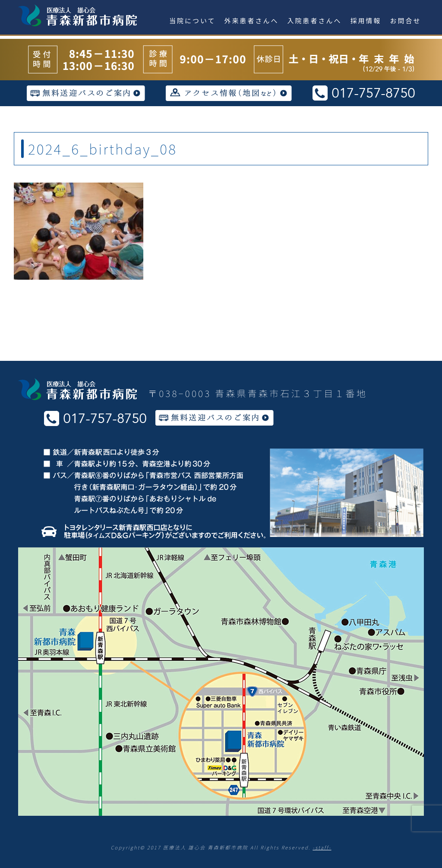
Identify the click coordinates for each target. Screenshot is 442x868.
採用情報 (366, 21)
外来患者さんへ (252, 21)
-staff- (322, 847)
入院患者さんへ (315, 21)
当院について (193, 21)
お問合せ (406, 21)
